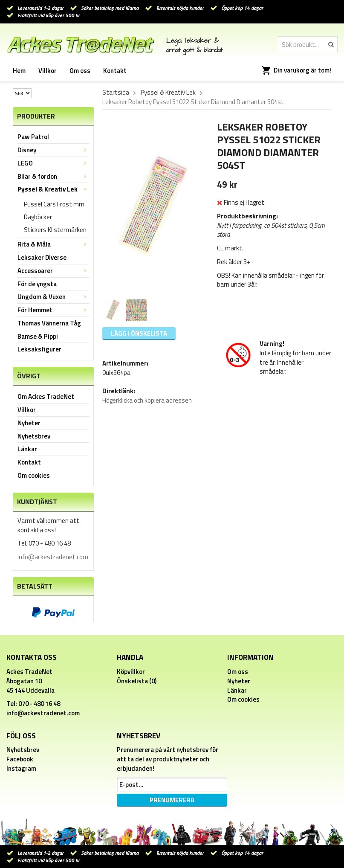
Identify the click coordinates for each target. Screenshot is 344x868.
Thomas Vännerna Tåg (49, 323)
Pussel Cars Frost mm (54, 204)
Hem (19, 71)
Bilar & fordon (53, 176)
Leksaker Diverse (42, 257)
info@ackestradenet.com (53, 557)
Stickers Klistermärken (55, 230)
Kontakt (115, 71)
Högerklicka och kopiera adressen (147, 400)
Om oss (80, 71)
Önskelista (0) (137, 681)
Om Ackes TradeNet (46, 396)
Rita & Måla (53, 244)
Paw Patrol (33, 137)
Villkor (48, 71)
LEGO (53, 163)
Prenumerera (172, 800)
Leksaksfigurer (39, 349)
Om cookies (34, 475)
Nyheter (29, 423)
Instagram (21, 768)
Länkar (27, 449)
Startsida (116, 93)
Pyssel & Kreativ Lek (53, 189)
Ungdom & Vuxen (53, 297)
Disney (53, 150)
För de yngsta (37, 284)
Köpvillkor (131, 672)
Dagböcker (38, 217)
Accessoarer (53, 271)
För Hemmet (53, 310)
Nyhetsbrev (34, 436)
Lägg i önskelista (139, 333)
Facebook (20, 759)
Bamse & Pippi (38, 336)
